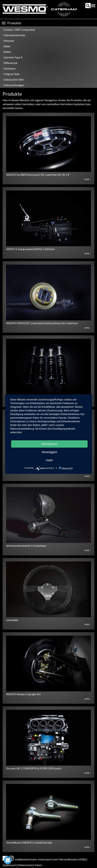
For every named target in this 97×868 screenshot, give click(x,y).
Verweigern (49, 452)
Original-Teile (11, 74)
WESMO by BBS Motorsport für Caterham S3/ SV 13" (38, 175)
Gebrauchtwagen (14, 85)
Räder (7, 46)
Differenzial (10, 63)
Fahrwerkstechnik (14, 35)
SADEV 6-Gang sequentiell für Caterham (30, 249)
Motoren (9, 41)
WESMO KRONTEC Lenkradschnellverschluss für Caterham (42, 323)
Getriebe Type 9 (13, 57)
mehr (49, 460)
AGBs (83, 859)
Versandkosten (68, 859)
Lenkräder (12, 620)
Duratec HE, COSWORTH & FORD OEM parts (34, 768)
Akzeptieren (49, 444)
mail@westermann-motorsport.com (36, 859)
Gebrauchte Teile (14, 79)
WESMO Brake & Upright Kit (23, 694)
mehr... (88, 179)
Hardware (9, 68)
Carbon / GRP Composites (19, 30)
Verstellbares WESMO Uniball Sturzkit (29, 842)
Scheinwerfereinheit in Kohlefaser (26, 546)
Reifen (7, 52)
